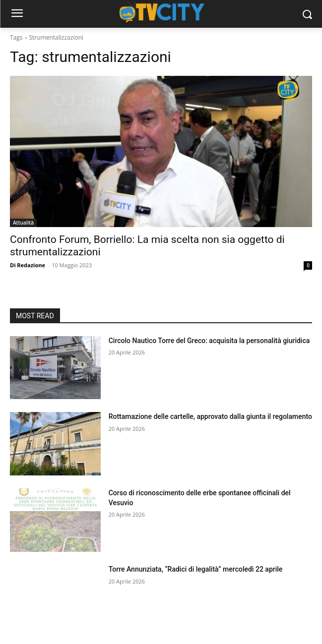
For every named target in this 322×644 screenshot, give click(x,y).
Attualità (23, 223)
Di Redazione (28, 265)
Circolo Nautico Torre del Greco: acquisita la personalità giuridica (209, 341)
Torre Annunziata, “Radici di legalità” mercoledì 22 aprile (196, 569)
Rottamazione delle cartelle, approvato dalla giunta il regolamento (210, 416)
